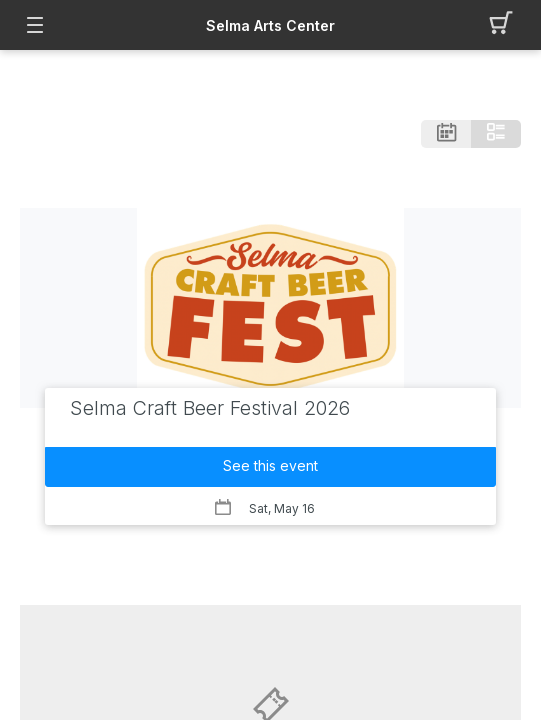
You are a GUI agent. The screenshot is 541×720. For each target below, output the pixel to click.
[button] (506, 25)
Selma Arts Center (270, 25)
